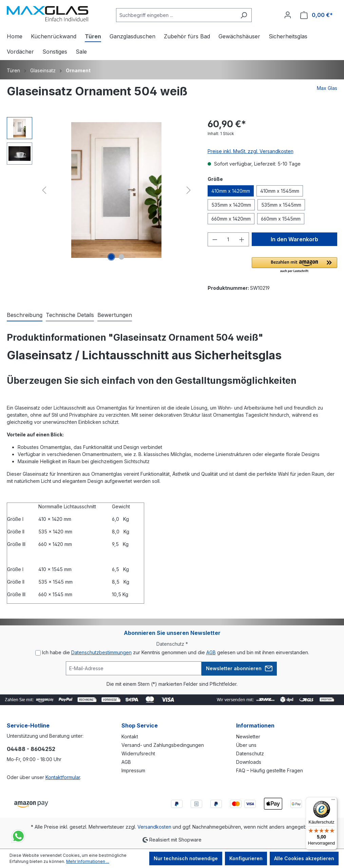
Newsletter (248, 737)
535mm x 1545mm (281, 205)
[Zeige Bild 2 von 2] (121, 257)
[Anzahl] (228, 239)
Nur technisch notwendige (186, 858)
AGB (211, 652)
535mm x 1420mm (231, 205)
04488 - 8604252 (31, 749)
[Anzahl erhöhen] (242, 239)
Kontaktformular (63, 777)
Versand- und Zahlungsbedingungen (163, 745)
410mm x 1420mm (231, 191)
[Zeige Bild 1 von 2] (111, 257)
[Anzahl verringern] (215, 239)
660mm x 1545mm (281, 219)
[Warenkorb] (317, 15)
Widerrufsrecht (138, 753)
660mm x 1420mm (231, 219)
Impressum (133, 770)
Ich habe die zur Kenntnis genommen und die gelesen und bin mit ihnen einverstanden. (176, 652)
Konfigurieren (246, 858)
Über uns (246, 745)
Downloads (249, 762)
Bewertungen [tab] (115, 315)
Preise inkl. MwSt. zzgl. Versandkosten (251, 151)
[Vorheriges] (44, 190)
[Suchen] (244, 15)
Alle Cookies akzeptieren (304, 858)
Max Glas (327, 88)
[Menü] (333, 801)
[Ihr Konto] (288, 15)
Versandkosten (154, 827)
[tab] (25, 315)
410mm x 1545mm (280, 191)
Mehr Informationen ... (88, 861)
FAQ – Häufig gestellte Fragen (270, 770)
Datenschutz (250, 753)
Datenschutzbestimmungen (101, 652)
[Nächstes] (189, 190)
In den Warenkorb (294, 239)
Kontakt (130, 737)
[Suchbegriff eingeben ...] (176, 15)
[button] (294, 265)
